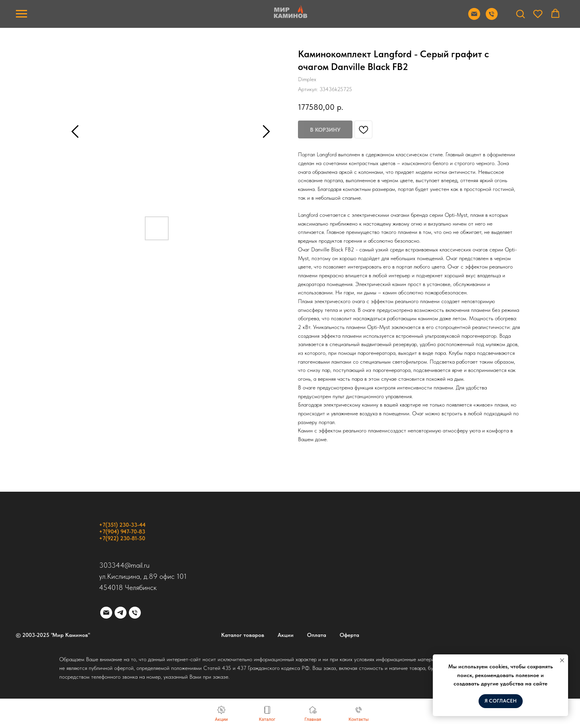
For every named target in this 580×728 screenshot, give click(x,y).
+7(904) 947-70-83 (122, 531)
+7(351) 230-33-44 (122, 525)
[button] (520, 14)
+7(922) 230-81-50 (122, 538)
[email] (106, 613)
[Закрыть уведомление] (562, 660)
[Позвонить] (492, 18)
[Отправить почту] (474, 18)
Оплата (317, 635)
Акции (286, 635)
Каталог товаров (243, 635)
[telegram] (121, 613)
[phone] (135, 613)
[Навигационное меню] (21, 14)
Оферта (349, 635)
